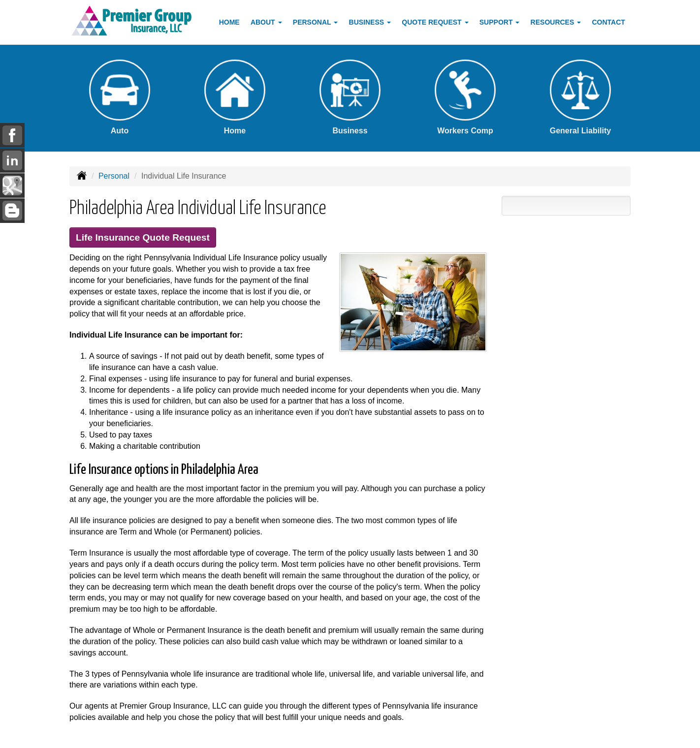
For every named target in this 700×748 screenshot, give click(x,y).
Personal (114, 176)
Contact (608, 22)
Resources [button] (556, 22)
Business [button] (370, 22)
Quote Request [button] (435, 22)
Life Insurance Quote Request (143, 237)
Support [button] (500, 22)
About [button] (266, 22)
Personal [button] (315, 22)
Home (229, 22)
